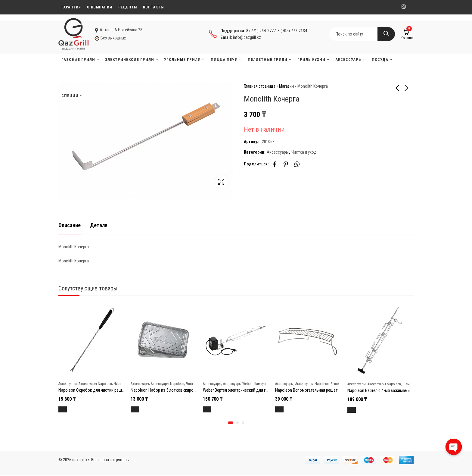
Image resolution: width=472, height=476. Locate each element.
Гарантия (71, 7)
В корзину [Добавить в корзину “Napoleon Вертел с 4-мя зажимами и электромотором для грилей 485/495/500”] (359, 409)
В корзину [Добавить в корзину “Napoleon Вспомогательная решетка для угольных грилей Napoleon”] (286, 408)
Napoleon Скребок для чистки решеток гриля (100, 389)
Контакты (153, 7)
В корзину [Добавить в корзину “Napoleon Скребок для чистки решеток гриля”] (70, 408)
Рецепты (128, 7)
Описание (70, 224)
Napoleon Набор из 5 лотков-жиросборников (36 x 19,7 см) (185, 389)
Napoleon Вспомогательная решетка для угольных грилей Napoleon (337, 389)
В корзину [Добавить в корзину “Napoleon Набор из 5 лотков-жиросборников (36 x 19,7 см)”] (142, 408)
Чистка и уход (304, 152)
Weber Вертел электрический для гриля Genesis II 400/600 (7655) (261, 389)
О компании (100, 7)
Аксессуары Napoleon (95, 383)
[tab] (70, 224)
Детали (99, 224)
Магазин (286, 86)
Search (386, 34)
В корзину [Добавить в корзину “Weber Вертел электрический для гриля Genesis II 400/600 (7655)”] (214, 408)
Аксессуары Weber (237, 383)
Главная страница (260, 86)
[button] (231, 424)
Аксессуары (278, 152)
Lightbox (221, 182)
